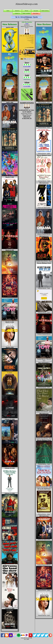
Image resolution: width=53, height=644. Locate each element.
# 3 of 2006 (27, 86)
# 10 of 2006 (27, 66)
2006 (27, 24)
